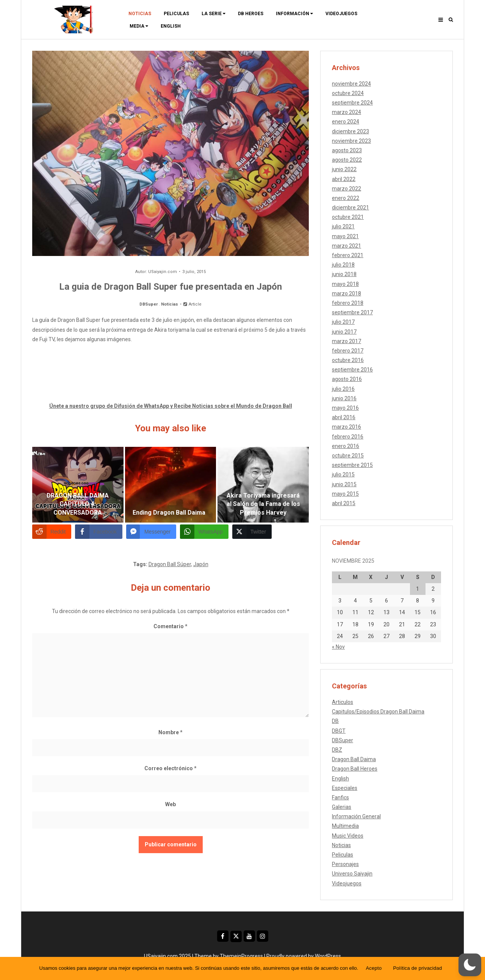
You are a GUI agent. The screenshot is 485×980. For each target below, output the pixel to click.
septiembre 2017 (352, 312)
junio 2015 (344, 484)
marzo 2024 (347, 112)
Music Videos (348, 836)
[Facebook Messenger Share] (151, 532)
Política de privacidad (417, 968)
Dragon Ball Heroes (355, 769)
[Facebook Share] (99, 532)
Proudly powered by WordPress (304, 956)
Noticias (140, 14)
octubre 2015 (348, 456)
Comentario (171, 626)
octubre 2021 (348, 217)
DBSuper (149, 304)
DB (335, 721)
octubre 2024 (348, 93)
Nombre (171, 732)
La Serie (214, 14)
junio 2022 (344, 169)
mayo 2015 (345, 494)
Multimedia (345, 826)
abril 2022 (344, 179)
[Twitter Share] (252, 532)
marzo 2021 (347, 246)
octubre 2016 (348, 360)
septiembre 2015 (352, 465)
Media (139, 26)
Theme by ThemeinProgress (229, 956)
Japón (201, 564)
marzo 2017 (347, 341)
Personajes (345, 864)
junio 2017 (344, 332)
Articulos (343, 702)
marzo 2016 (347, 427)
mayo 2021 (345, 236)
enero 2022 (346, 198)
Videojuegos (341, 14)
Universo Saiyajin (352, 874)
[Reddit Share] (52, 532)
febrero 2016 (348, 437)
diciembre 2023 (350, 131)
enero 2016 (346, 446)
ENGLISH (171, 26)
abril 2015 (344, 503)
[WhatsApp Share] (204, 532)
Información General (356, 816)
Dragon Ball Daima (354, 759)
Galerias (342, 807)
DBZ (337, 750)
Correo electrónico (171, 768)
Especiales (345, 788)
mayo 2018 (345, 284)
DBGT (339, 731)
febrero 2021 (348, 255)
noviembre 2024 (351, 84)
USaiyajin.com (163, 272)
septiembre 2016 (352, 370)
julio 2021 (343, 226)
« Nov (338, 647)
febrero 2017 (348, 351)
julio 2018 (343, 265)
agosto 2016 (347, 379)
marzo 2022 (347, 189)
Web (171, 804)
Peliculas (176, 14)
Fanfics (340, 797)
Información (294, 14)
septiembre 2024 (352, 103)
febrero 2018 (348, 303)
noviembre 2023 (351, 141)
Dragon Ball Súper (170, 564)
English (340, 779)
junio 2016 (344, 398)
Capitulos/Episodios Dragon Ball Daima (378, 712)
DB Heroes (251, 14)
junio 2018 (344, 274)
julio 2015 (343, 474)
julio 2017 (343, 322)
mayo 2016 (345, 408)
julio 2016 (343, 389)
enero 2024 (346, 122)
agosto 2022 (347, 160)
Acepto (374, 968)
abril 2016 (344, 417)
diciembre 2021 (350, 208)
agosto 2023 (347, 150)
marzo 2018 (347, 293)
